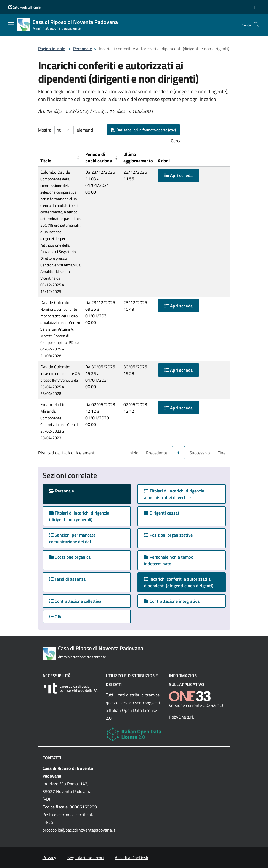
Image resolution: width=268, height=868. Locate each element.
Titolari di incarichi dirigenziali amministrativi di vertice (175, 494)
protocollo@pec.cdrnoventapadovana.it (79, 830)
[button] (254, 7)
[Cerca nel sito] (256, 25)
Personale (83, 49)
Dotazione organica (70, 557)
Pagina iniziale (52, 49)
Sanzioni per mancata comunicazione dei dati (72, 538)
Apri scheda (179, 175)
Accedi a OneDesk (132, 858)
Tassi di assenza (67, 579)
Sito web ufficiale (24, 7)
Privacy (49, 858)
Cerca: (177, 141)
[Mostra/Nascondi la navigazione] (11, 24)
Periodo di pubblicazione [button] (99, 157)
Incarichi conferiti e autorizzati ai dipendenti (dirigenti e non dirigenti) (184, 582)
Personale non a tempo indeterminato (169, 560)
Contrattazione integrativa (172, 601)
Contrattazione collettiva (75, 601)
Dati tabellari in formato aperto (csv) (143, 130)
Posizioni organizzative (168, 535)
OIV (55, 617)
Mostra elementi (66, 130)
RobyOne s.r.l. (181, 717)
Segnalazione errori (86, 858)
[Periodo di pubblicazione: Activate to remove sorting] (102, 158)
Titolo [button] (46, 161)
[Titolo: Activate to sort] (61, 158)
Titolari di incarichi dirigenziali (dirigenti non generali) (80, 516)
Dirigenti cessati (162, 513)
